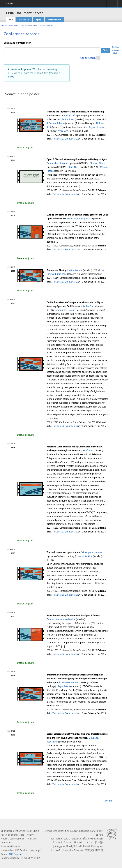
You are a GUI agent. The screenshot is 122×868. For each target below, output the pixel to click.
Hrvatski (79, 842)
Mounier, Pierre (97, 163)
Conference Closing (56, 270)
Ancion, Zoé (69, 115)
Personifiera (54, 20)
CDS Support (15, 854)
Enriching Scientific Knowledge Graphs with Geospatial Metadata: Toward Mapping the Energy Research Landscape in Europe (77, 679)
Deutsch (76, 839)
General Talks (32, 25)
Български (56, 839)
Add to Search (88, 58)
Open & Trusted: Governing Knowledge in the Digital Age (76, 159)
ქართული (59, 846)
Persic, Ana (63, 131)
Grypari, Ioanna (96, 127)
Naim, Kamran (75, 270)
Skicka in (24, 20)
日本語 (99, 842)
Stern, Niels (74, 167)
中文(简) (89, 850)
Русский (56, 850)
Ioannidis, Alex (85, 556)
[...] (81, 186)
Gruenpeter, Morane (65, 310)
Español (58, 842)
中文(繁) (100, 850)
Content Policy (17, 839)
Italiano (89, 842)
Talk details (58, 139)
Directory (112, 5)
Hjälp (38, 20)
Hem (4, 25)
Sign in (101, 5)
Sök (11, 20)
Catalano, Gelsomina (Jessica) (61, 619)
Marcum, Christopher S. (80, 219)
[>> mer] (110, 801)
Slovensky (67, 850)
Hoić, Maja (88, 450)
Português (97, 846)
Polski (86, 846)
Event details (71, 139)
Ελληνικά (88, 839)
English (98, 839)
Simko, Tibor (89, 306)
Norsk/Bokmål (74, 846)
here (11, 77)
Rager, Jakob (64, 686)
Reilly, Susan (68, 119)
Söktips (115, 47)
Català (67, 839)
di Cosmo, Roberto (56, 123)
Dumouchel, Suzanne (57, 163)
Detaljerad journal (26, 148)
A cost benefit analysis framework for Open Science (73, 615)
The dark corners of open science (63, 552)
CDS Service (21, 850)
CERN (9, 3)
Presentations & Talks (16, 25)
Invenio (16, 846)
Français (68, 842)
